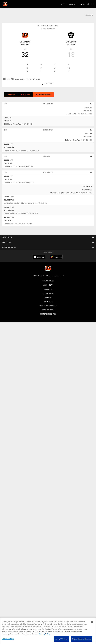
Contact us (48, 289)
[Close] (92, 622)
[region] (48, 631)
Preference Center (48, 314)
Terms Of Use (48, 293)
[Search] (88, 4)
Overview (11, 94)
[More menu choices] (92, 4)
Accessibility (48, 285)
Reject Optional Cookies (82, 639)
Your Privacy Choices (48, 306)
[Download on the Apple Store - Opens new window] (39, 257)
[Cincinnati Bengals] (48, 269)
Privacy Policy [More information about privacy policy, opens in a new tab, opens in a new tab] (45, 634)
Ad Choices (48, 301)
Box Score (25, 94)
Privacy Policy (48, 281)
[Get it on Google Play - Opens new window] (56, 258)
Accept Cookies (62, 639)
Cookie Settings (48, 310)
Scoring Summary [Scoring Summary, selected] (43, 94)
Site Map (48, 297)
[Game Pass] (48, 84)
